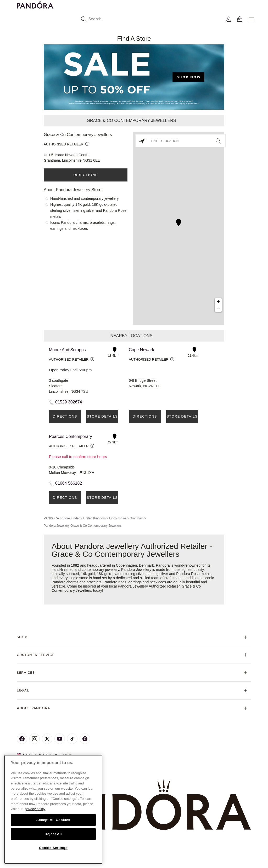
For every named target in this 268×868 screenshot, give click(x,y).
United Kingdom (94, 518)
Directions (85, 175)
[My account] (228, 19)
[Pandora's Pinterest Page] (85, 739)
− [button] (218, 308)
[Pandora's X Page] (47, 739)
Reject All (53, 834)
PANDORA (51, 518)
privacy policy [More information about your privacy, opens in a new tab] (35, 809)
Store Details (102, 416)
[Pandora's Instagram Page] (35, 739)
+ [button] (218, 302)
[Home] (134, 805)
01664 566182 (69, 483)
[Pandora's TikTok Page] (72, 739)
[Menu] (251, 19)
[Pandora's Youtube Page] (60, 739)
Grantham (136, 518)
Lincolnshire (118, 518)
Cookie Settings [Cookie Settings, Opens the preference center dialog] (53, 848)
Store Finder (71, 518)
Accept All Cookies (53, 820)
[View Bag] (240, 19)
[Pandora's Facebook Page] (22, 739)
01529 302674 (69, 402)
